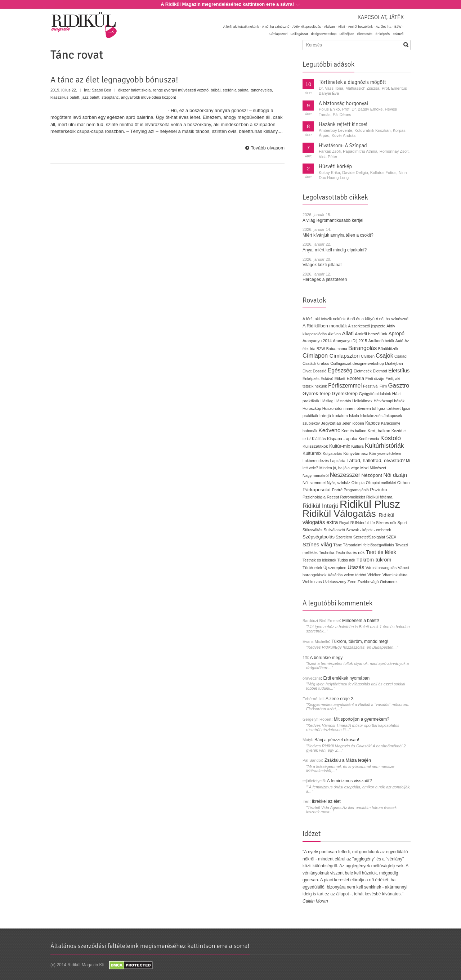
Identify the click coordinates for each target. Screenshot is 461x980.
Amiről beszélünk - (361, 27)
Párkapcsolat (317, 490)
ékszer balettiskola (135, 90)
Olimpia (358, 483)
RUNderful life (363, 523)
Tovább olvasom (268, 148)
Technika (327, 552)
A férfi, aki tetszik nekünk (324, 319)
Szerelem (344, 537)
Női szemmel (314, 483)
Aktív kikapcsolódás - (308, 27)
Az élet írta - (384, 27)
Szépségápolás (319, 537)
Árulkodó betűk (381, 341)
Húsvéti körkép (335, 166)
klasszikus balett (65, 97)
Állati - (342, 27)
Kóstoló (391, 438)
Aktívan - (331, 27)
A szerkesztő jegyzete (367, 326)
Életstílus (399, 371)
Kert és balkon (354, 431)
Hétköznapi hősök (389, 401)
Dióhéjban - (348, 34)
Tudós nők (346, 560)
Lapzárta (337, 461)
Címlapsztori (345, 356)
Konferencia (369, 439)
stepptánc (110, 97)
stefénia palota (236, 90)
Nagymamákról (315, 475)
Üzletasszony (335, 582)
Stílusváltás (312, 530)
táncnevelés (261, 90)
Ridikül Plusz (370, 504)
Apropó (397, 334)
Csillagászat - (300, 34)
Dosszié (319, 371)
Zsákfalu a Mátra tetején (348, 760)
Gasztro (399, 386)
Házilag (327, 401)
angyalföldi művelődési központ (149, 97)
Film (383, 386)
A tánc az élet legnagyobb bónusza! (114, 80)
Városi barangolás (381, 568)
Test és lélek (381, 552)
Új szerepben (335, 568)
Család (400, 356)
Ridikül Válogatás (341, 514)
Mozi (365, 468)
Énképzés (311, 379)
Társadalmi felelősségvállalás (368, 545)
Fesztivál (371, 386)
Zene (352, 582)
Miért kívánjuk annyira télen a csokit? (338, 235)
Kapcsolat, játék (381, 17)
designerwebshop (368, 363)
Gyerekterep (345, 393)
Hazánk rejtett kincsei (343, 124)
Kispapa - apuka (342, 438)
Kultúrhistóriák (384, 446)
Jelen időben (353, 423)
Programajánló (356, 490)
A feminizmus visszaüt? (350, 781)
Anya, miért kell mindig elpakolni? (335, 250)
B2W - (399, 27)
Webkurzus (312, 582)
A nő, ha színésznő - (277, 27)
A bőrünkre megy (326, 658)
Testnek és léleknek (319, 560)
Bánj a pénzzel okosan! (337, 740)
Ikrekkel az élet (326, 801)
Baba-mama (337, 349)
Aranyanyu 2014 (317, 341)
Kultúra (357, 446)
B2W (321, 349)
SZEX (391, 537)
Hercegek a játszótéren (325, 279)
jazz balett (90, 97)
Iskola (354, 416)
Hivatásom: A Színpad (343, 146)
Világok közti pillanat (322, 265)
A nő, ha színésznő (392, 319)
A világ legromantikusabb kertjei (333, 220)
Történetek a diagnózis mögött (352, 82)
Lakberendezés (316, 461)
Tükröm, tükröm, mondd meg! (360, 641)
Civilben (368, 356)
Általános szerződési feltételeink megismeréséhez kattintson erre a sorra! (150, 946)
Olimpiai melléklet (381, 483)
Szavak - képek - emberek (368, 530)
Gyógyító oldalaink (375, 394)
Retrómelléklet (353, 497)
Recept (333, 497)
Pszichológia (314, 497)
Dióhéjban (394, 363)
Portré (337, 490)
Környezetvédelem (385, 453)
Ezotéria (355, 378)
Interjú (325, 415)
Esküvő (398, 34)
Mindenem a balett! (361, 621)
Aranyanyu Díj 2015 (350, 341)
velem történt (355, 575)
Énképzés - (383, 34)
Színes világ (317, 544)
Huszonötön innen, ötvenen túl (349, 408)
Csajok (384, 356)
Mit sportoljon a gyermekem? (362, 719)
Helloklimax (362, 401)
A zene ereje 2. (340, 699)
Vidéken (374, 575)
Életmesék (363, 371)
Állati (348, 333)
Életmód (380, 371)
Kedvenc (329, 430)
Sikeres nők (386, 523)
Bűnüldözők (388, 349)
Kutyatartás (332, 453)
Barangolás (362, 348)
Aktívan (334, 334)
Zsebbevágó (368, 582)
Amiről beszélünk (371, 334)
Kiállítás (319, 439)
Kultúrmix (312, 453)
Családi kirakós (316, 363)
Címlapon (316, 355)
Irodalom (340, 416)
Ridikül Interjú (321, 506)
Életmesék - (366, 34)
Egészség (340, 370)
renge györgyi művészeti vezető (181, 90)
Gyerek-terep (317, 393)
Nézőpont (372, 475)
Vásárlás (335, 575)
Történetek (312, 568)
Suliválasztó (334, 530)
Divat (307, 371)
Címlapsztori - (279, 34)
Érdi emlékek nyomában (346, 678)
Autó (399, 341)
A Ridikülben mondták (325, 326)
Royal (344, 523)
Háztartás (343, 401)
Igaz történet (389, 408)
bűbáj (216, 90)
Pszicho (379, 490)
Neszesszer (345, 475)
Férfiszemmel (345, 386)
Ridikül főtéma (379, 497)
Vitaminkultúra (395, 575)
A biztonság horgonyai (343, 103)
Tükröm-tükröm (374, 560)
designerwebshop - (325, 34)
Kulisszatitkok (315, 446)
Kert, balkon (379, 431)
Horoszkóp (312, 408)
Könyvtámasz (355, 453)
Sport (402, 523)
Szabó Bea (102, 90)
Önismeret (389, 582)
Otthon (404, 483)
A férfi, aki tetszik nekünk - (242, 27)
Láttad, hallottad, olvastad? (376, 460)
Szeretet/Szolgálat (369, 537)
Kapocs (373, 423)
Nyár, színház (338, 483)
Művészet (378, 468)
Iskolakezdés (371, 416)
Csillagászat (341, 363)
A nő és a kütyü (361, 319)
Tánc (337, 545)
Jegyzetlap (331, 423)
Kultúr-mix (340, 446)
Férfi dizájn (375, 379)
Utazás (356, 567)
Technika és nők (350, 552)
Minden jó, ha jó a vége (339, 468)
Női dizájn (395, 475)
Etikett (340, 379)
